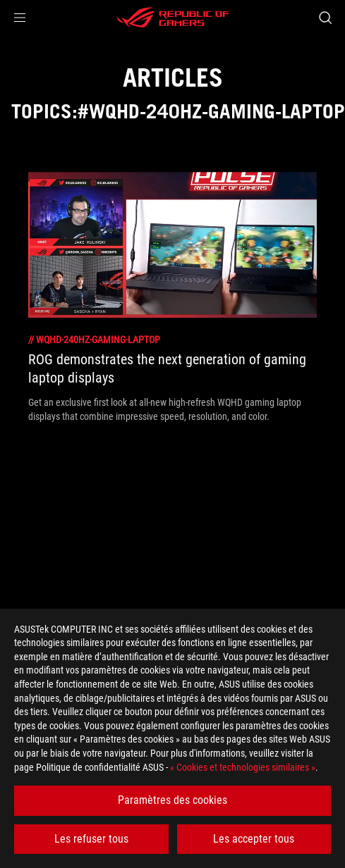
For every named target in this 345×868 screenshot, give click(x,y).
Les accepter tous (254, 839)
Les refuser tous (91, 839)
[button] (20, 18)
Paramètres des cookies (172, 800)
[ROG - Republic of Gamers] (173, 18)
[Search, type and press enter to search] (325, 18)
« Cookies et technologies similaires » (243, 767)
